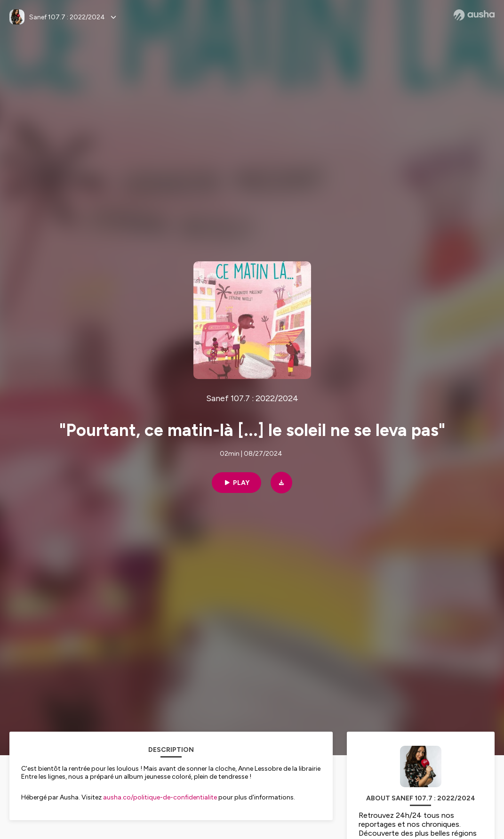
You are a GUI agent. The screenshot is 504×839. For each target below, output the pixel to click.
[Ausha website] (474, 15)
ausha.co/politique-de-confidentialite (160, 797)
